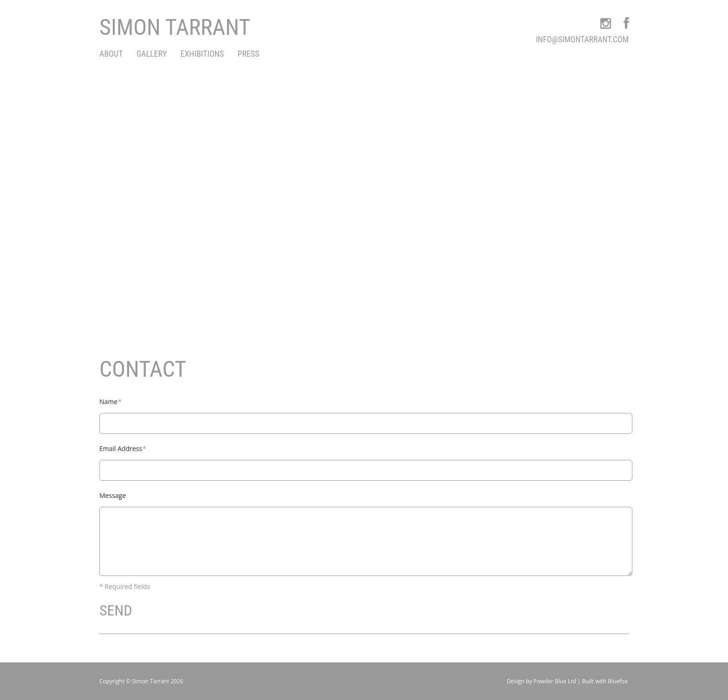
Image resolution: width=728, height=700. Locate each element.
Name (110, 402)
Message (113, 495)
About (111, 54)
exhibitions (202, 54)
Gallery (152, 54)
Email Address (123, 448)
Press (248, 54)
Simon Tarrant (175, 27)
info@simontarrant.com (582, 39)
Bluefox (617, 681)
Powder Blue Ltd (555, 681)
